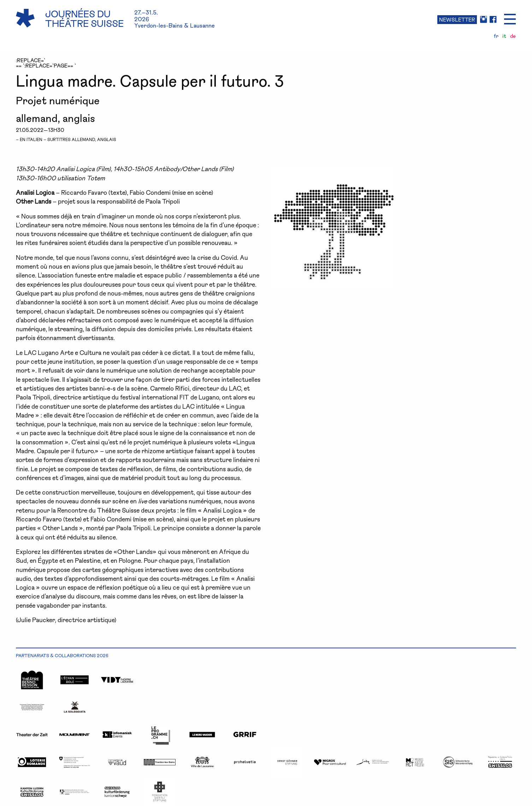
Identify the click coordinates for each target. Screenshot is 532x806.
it (504, 36)
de (513, 36)
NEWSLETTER (457, 19)
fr (496, 36)
